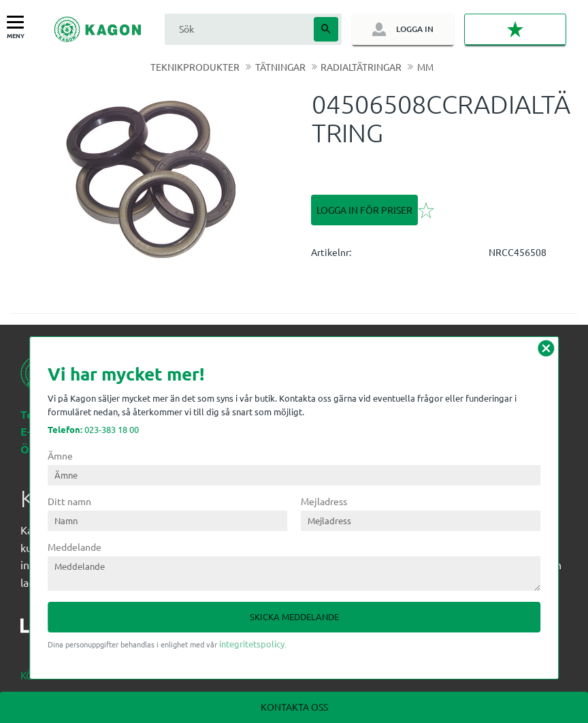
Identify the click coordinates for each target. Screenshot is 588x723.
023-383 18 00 (93, 429)
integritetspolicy (252, 644)
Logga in (415, 29)
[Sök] (326, 29)
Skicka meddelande (294, 616)
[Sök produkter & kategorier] (238, 29)
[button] (19, 23)
